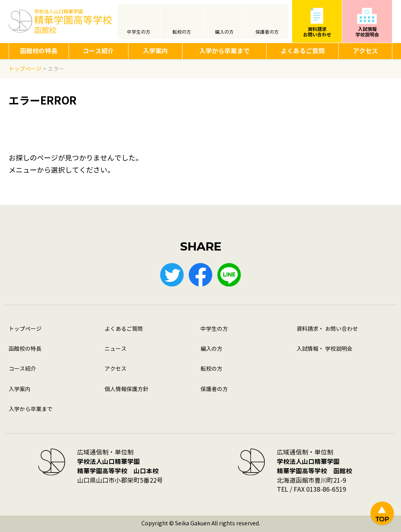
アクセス (365, 51)
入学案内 (155, 51)
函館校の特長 (39, 51)
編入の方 (224, 32)
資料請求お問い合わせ (317, 32)
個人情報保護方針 (126, 389)
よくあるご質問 (303, 51)
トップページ (25, 329)
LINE (229, 275)
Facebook (200, 275)
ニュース (116, 349)
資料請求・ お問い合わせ (327, 329)
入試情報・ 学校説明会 (324, 349)
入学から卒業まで (224, 51)
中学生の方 (139, 32)
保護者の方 (267, 32)
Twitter (172, 275)
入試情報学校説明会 (367, 32)
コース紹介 (98, 51)
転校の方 (182, 32)
